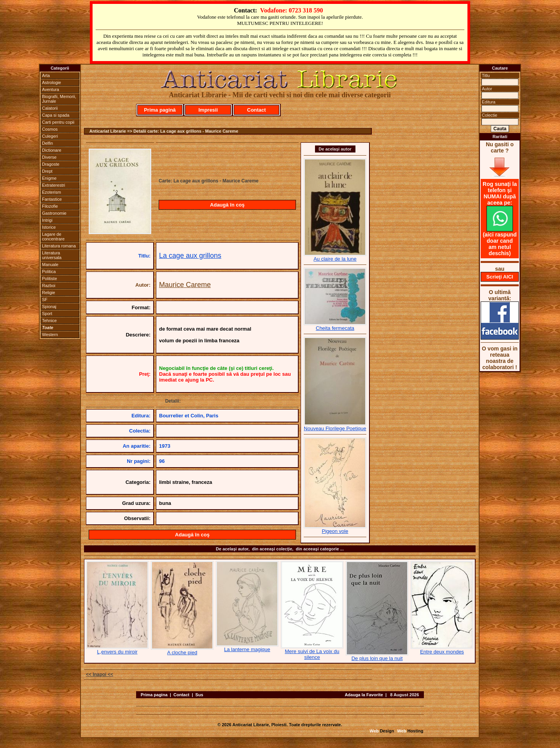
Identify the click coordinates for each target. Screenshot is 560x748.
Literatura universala (52, 255)
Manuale (50, 265)
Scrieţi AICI (500, 277)
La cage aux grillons (190, 256)
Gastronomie (54, 213)
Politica (49, 272)
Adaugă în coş (227, 205)
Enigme (49, 178)
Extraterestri (53, 185)
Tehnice (49, 321)
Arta (46, 75)
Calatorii (50, 108)
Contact (256, 110)
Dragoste (51, 164)
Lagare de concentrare (53, 236)
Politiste (50, 279)
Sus (199, 695)
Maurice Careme (185, 285)
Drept (47, 171)
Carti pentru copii (58, 122)
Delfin (47, 143)
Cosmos (50, 129)
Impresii (208, 110)
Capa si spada (56, 115)
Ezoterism (52, 192)
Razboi (49, 286)
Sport (47, 314)
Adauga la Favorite (364, 695)
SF (45, 300)
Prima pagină (160, 110)
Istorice (49, 227)
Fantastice (52, 199)
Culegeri (50, 136)
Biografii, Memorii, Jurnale (59, 99)
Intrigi (47, 220)
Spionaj (49, 307)
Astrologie (52, 82)
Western (50, 335)
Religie (49, 293)
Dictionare (52, 150)
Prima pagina (154, 695)
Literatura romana (59, 246)
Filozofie (50, 206)
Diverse (49, 157)
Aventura (51, 89)
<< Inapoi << (100, 674)
